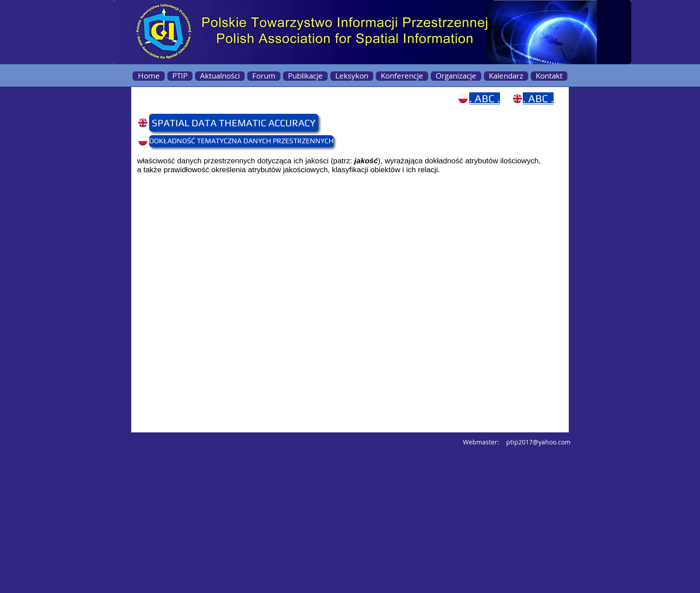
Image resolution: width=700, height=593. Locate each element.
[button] (166, 123)
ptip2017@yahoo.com (538, 442)
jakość (366, 161)
